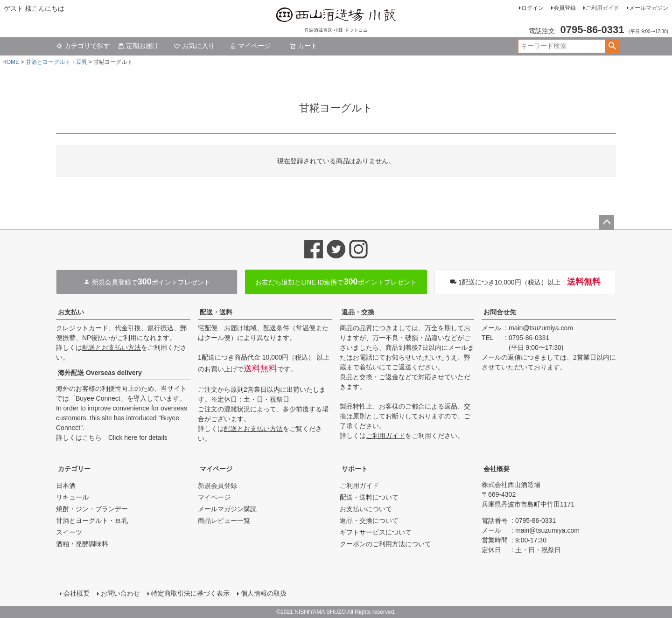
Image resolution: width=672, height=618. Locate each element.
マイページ (250, 46)
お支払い (71, 312)
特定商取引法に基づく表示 (190, 593)
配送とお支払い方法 (112, 347)
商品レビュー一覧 (224, 521)
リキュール (72, 497)
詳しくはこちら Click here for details (112, 437)
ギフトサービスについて (376, 532)
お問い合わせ (120, 593)
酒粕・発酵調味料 (82, 544)
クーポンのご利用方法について (385, 544)
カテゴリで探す (83, 46)
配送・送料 (216, 312)
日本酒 (66, 486)
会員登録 (565, 8)
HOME (11, 62)
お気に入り (194, 46)
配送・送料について (369, 497)
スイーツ (69, 532)
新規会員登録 (217, 486)
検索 (612, 46)
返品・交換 (358, 312)
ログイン (532, 8)
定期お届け (138, 46)
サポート (355, 469)
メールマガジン (649, 8)
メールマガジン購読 (227, 509)
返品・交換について (369, 521)
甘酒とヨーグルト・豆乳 (56, 62)
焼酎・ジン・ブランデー (92, 509)
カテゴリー (74, 469)
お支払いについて (366, 509)
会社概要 (497, 469)
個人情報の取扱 (264, 593)
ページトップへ (607, 222)
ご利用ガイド (602, 8)
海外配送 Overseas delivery (100, 373)
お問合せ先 (500, 312)
